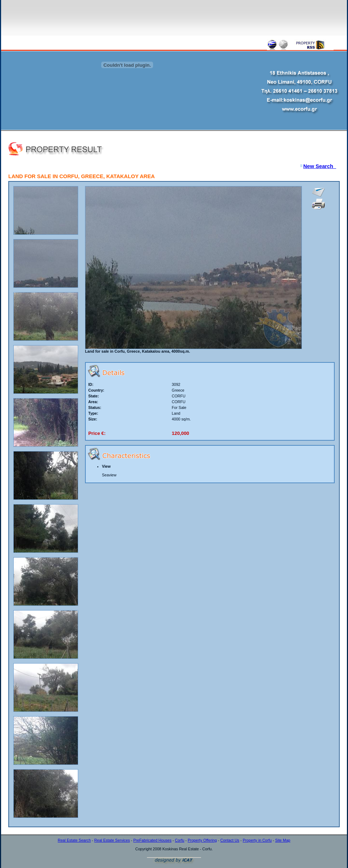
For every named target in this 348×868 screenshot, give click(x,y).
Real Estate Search (74, 840)
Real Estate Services (112, 840)
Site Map (283, 840)
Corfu (179, 840)
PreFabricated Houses (152, 840)
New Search (320, 166)
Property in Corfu (257, 840)
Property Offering (202, 840)
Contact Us (230, 840)
